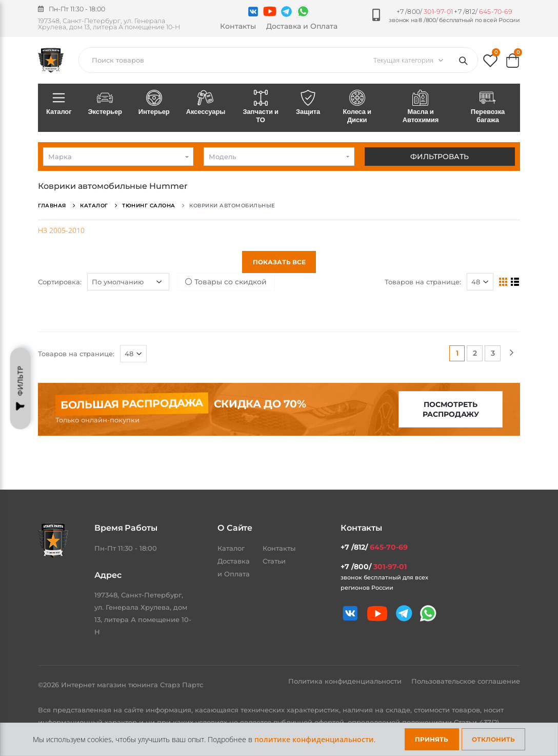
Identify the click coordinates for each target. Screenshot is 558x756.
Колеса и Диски (357, 107)
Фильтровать (440, 157)
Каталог (59, 103)
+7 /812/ (483, 12)
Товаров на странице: (423, 282)
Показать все (279, 262)
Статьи (274, 561)
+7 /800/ (425, 12)
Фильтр (21, 388)
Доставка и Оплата (302, 26)
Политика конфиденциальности (346, 681)
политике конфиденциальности (314, 739)
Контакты (238, 26)
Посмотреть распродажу (451, 409)
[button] (490, 63)
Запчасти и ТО (261, 107)
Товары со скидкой (226, 282)
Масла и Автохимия (421, 107)
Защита (308, 103)
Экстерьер (105, 103)
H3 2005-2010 (61, 230)
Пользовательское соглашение (466, 681)
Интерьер (154, 103)
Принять (432, 739)
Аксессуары (206, 103)
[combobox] (118, 157)
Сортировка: (60, 282)
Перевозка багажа (488, 107)
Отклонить (493, 739)
